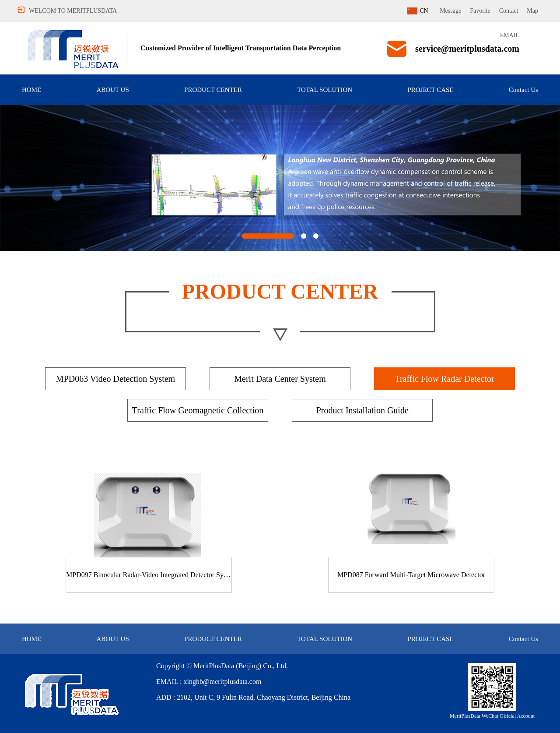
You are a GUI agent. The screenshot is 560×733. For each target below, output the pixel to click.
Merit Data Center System (280, 379)
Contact (509, 11)
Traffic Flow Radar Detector (444, 379)
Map (532, 11)
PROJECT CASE (430, 90)
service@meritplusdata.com (467, 49)
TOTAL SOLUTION (325, 90)
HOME (31, 90)
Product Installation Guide (362, 410)
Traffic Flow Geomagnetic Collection (198, 410)
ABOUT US (112, 90)
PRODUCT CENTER (213, 90)
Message (450, 11)
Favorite (480, 11)
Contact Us (523, 90)
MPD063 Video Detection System (115, 379)
